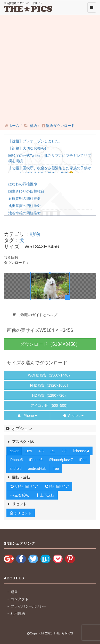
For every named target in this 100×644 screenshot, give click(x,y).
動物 (35, 234)
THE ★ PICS (63, 633)
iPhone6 (36, 460)
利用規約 (18, 614)
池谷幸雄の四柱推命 (24, 213)
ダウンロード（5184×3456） (50, 344)
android (16, 469)
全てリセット (21, 513)
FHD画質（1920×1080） (50, 385)
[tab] (50, 315)
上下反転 (45, 495)
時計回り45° (57, 486)
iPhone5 (16, 460)
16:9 (28, 451)
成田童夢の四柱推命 (24, 206)
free (56, 469)
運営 (14, 592)
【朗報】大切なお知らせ (28, 148)
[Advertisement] (50, 68)
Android (73, 416)
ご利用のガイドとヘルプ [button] (35, 315)
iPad (83, 460)
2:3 (64, 451)
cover (14, 451)
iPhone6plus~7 (61, 460)
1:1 (52, 451)
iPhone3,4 (81, 451)
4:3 (41, 451)
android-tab (37, 469)
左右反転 (19, 495)
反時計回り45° (24, 486)
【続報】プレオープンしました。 (35, 141)
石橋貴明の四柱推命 (24, 198)
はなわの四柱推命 (23, 184)
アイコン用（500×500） (50, 405)
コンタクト (20, 599)
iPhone (27, 416)
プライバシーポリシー (29, 606)
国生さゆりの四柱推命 (26, 191)
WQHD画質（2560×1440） (50, 375)
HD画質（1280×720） (50, 395)
